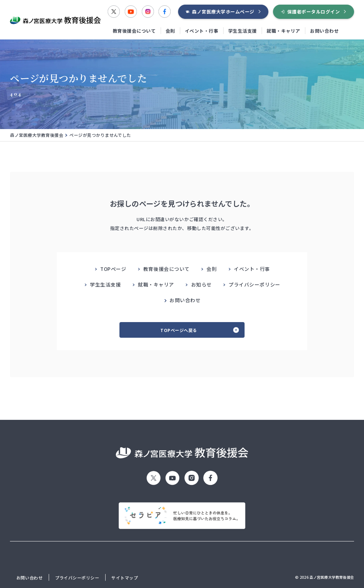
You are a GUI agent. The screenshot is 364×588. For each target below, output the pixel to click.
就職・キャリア (283, 31)
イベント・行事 (202, 31)
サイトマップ (125, 578)
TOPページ (113, 269)
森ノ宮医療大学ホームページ (223, 12)
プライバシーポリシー (254, 284)
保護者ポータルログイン (314, 12)
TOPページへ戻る (179, 330)
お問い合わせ (324, 31)
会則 (170, 31)
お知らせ (202, 284)
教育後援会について (134, 31)
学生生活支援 (243, 31)
